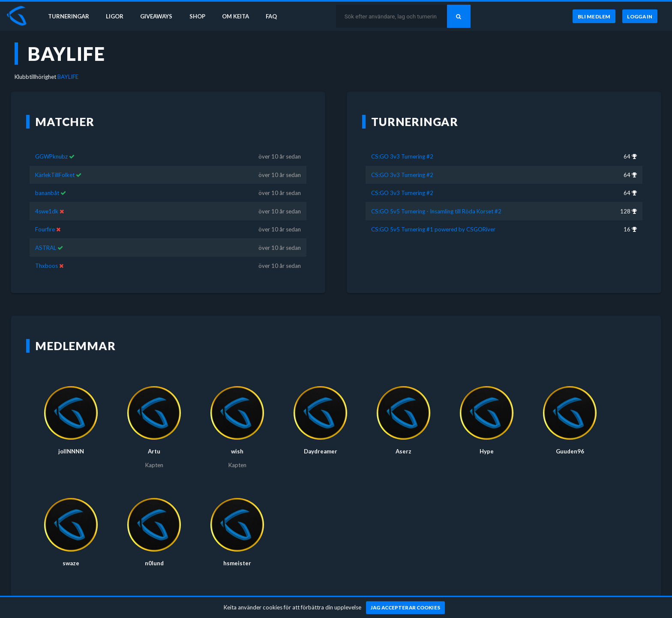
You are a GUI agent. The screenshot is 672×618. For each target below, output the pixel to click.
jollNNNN (71, 451)
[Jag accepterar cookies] (406, 608)
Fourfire (45, 229)
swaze (71, 563)
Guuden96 (570, 451)
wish (237, 451)
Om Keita (238, 16)
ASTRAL (46, 248)
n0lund (154, 563)
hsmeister (237, 563)
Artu (154, 451)
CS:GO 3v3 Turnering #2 (402, 156)
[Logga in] (640, 17)
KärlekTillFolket (55, 175)
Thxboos (46, 266)
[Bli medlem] (594, 17)
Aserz (403, 451)
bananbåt (47, 193)
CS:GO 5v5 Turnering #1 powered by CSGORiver (433, 229)
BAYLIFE (68, 77)
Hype (487, 451)
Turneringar (69, 16)
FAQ (275, 16)
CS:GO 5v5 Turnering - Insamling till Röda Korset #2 (436, 211)
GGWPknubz (51, 156)
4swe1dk (47, 211)
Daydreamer (321, 451)
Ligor (116, 16)
